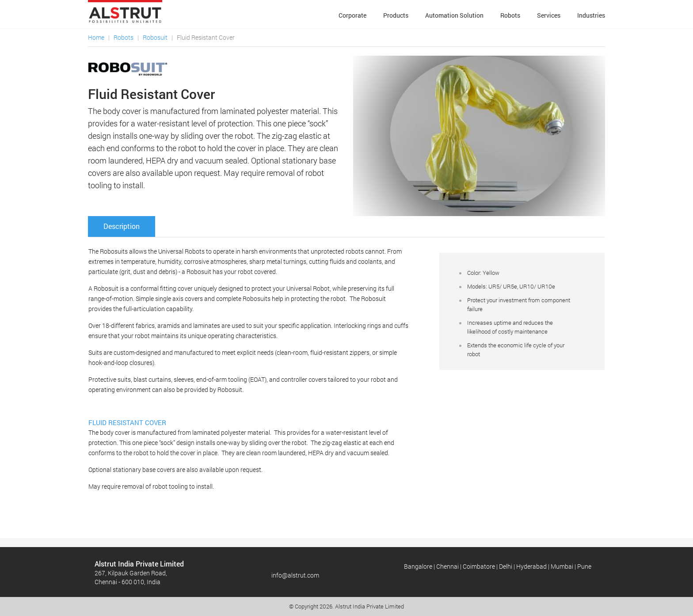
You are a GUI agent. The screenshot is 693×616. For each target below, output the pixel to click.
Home (96, 37)
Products (396, 15)
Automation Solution (454, 15)
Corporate (352, 15)
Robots (510, 15)
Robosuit (155, 37)
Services (549, 15)
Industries (591, 15)
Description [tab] (122, 226)
